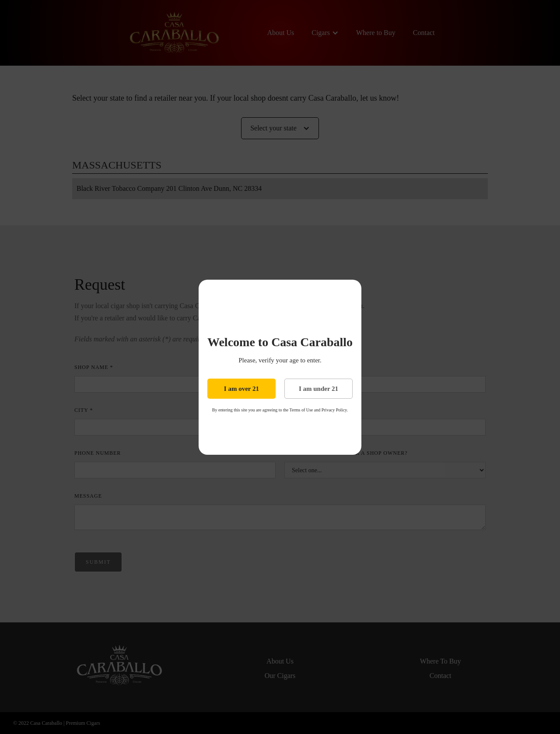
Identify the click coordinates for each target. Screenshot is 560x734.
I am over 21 (241, 389)
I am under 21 (318, 389)
